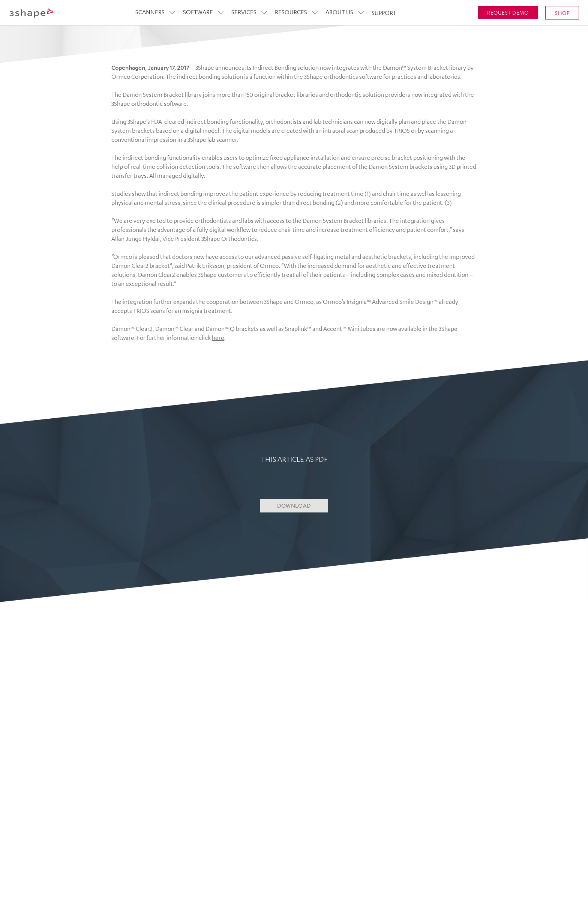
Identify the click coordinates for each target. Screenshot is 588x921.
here (218, 338)
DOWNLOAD (294, 506)
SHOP (562, 12)
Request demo (508, 12)
